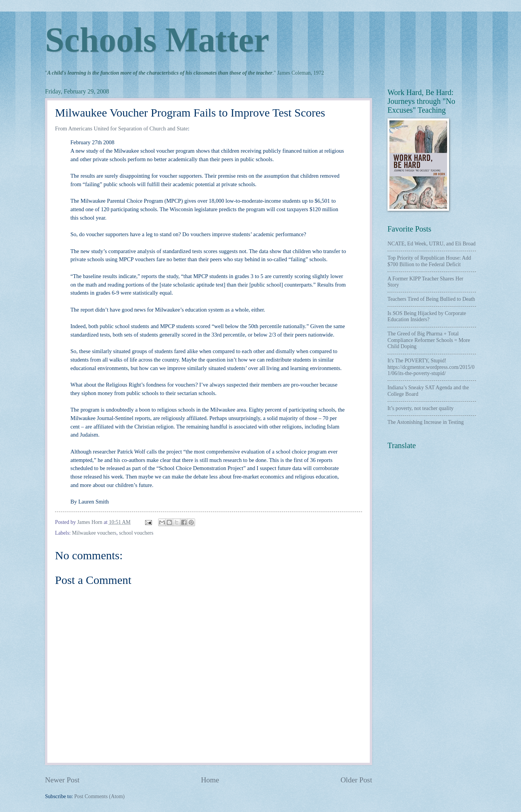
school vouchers (136, 533)
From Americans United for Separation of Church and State (121, 128)
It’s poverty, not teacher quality (421, 408)
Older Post (356, 780)
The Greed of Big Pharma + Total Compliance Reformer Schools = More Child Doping (429, 340)
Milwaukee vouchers (94, 533)
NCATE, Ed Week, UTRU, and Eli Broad (432, 244)
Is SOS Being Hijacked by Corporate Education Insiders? (427, 317)
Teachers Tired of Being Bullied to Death (431, 299)
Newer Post (62, 780)
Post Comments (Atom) (99, 796)
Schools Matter (157, 40)
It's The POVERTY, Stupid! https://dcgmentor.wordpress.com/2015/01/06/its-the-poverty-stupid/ (431, 367)
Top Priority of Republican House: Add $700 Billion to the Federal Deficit (429, 261)
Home (210, 780)
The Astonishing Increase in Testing (426, 422)
